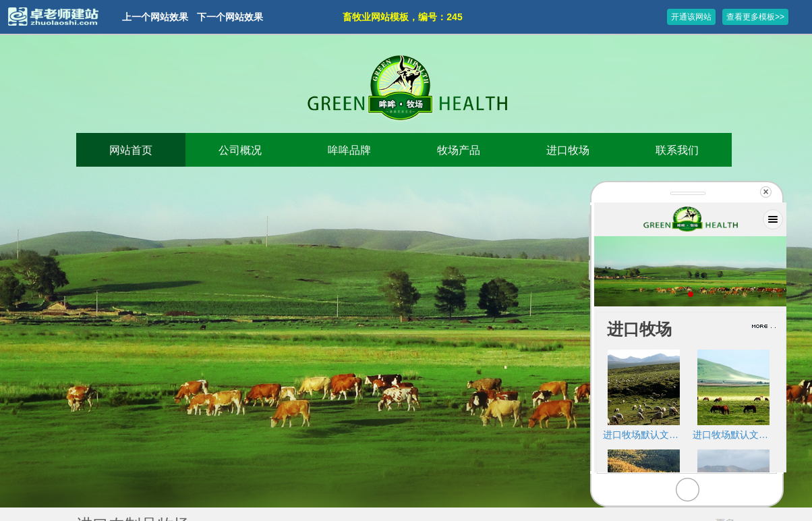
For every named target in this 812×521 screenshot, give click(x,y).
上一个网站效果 (155, 17)
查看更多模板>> (755, 17)
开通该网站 (691, 17)
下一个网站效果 (230, 17)
